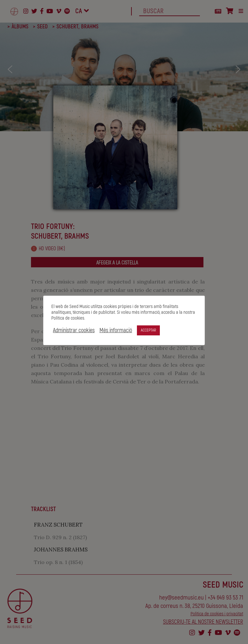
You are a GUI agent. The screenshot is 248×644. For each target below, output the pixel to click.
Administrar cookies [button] (74, 331)
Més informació (116, 331)
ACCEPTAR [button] (148, 330)
